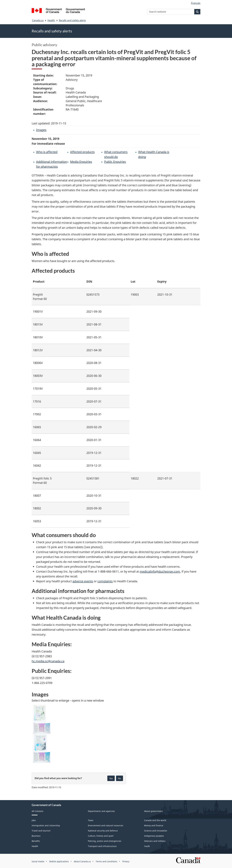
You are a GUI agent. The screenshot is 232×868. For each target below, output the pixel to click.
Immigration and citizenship (46, 825)
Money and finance (154, 825)
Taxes (91, 820)
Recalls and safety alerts (72, 20)
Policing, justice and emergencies (105, 841)
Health (51, 20)
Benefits (36, 841)
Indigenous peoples (154, 836)
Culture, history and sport (101, 836)
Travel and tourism (41, 831)
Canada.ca (38, 20)
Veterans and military (155, 841)
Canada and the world (155, 820)
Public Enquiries (115, 162)
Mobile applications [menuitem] (59, 861)
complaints (105, 581)
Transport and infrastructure (102, 846)
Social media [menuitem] (38, 861)
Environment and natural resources (106, 825)
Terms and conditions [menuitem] (107, 861)
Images (41, 130)
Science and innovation (156, 831)
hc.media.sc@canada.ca (48, 661)
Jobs (34, 820)
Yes (111, 778)
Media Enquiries (81, 162)
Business (36, 836)
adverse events (83, 581)
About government (153, 811)
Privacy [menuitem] (126, 861)
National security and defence (103, 831)
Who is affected (47, 152)
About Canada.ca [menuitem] (82, 861)
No (119, 778)
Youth (147, 846)
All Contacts (38, 811)
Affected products (82, 152)
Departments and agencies (101, 811)
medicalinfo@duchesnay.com (160, 571)
